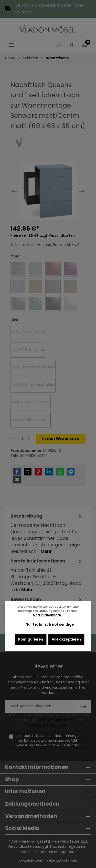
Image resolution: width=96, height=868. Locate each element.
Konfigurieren (31, 639)
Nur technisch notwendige (50, 624)
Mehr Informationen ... (48, 615)
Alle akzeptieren (66, 639)
